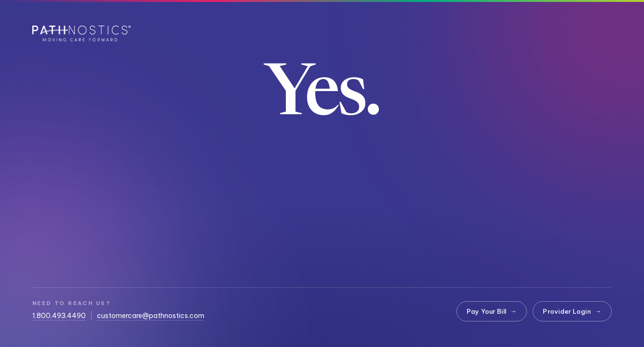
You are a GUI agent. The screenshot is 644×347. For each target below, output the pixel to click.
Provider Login (572, 311)
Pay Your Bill (492, 311)
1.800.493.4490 (59, 316)
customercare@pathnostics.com (151, 316)
